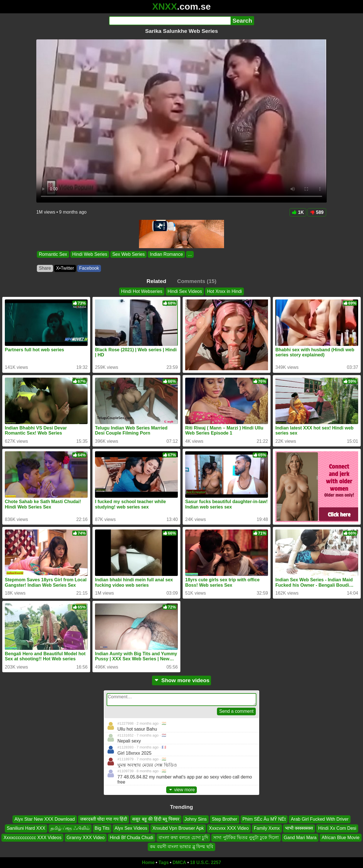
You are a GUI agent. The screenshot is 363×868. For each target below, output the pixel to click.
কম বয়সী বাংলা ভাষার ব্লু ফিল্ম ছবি (181, 847)
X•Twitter (65, 268)
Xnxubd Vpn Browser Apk (178, 828)
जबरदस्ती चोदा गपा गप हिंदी (104, 819)
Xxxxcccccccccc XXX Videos (32, 838)
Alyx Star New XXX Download (45, 819)
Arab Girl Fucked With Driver (320, 819)
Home (148, 862)
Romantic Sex (53, 254)
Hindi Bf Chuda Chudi (132, 838)
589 (317, 212)
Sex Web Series (128, 254)
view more (181, 790)
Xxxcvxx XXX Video (229, 828)
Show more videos (182, 680)
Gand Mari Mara (300, 838)
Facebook (89, 268)
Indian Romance (166, 254)
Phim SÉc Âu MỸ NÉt (264, 819)
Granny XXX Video (86, 838)
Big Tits (102, 828)
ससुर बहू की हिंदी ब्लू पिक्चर (156, 819)
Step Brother (225, 819)
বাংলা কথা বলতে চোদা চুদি (183, 838)
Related (156, 281)
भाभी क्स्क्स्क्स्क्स (299, 828)
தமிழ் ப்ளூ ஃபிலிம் (70, 828)
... (190, 254)
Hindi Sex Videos (185, 291)
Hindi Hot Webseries (142, 291)
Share (45, 268)
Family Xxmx (267, 828)
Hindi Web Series (90, 254)
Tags (164, 862)
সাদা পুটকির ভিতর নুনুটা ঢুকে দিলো (246, 838)
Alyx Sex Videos (131, 828)
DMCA (179, 862)
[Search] (170, 21)
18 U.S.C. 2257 (205, 862)
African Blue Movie (340, 838)
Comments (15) (197, 281)
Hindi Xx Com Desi (337, 828)
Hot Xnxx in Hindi (224, 291)
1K (298, 212)
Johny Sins (196, 819)
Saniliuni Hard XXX (26, 828)
